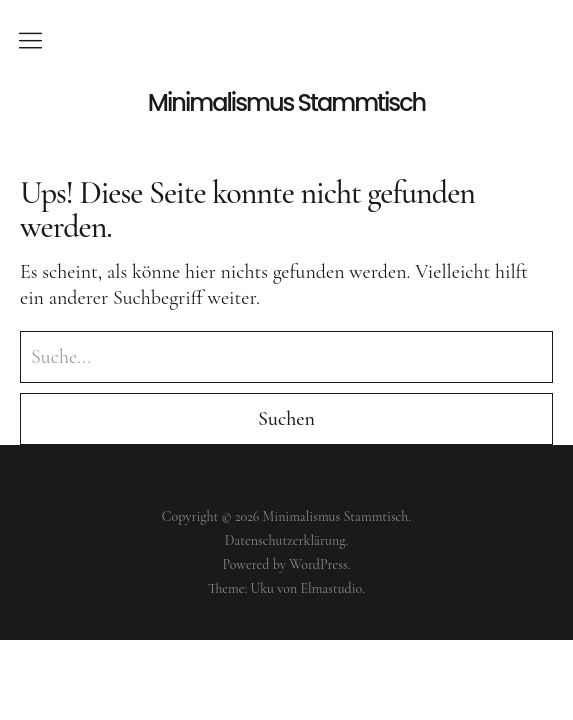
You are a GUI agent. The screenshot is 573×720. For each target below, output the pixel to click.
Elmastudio (332, 588)
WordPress (318, 564)
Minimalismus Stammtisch (286, 103)
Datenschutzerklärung (285, 540)
